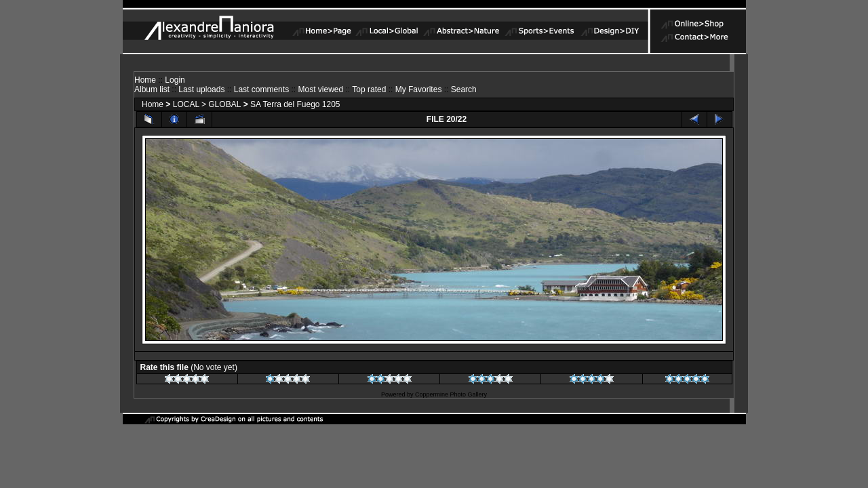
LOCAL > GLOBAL (207, 104)
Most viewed (320, 89)
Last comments (261, 89)
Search (464, 89)
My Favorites (419, 89)
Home (145, 80)
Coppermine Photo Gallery (451, 394)
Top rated (369, 89)
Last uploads (201, 89)
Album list (152, 89)
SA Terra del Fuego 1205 (295, 104)
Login (175, 80)
